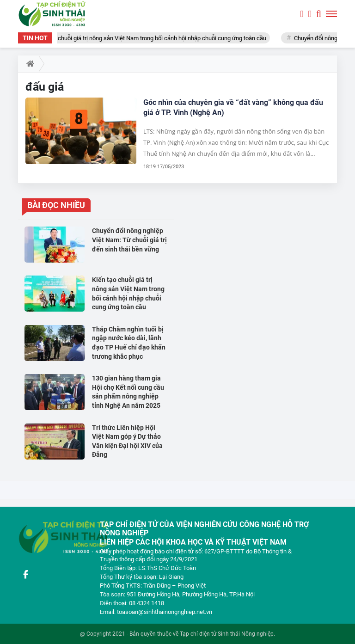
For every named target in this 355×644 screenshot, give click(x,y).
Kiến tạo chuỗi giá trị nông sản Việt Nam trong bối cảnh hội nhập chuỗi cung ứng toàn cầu (153, 38)
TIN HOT (35, 38)
